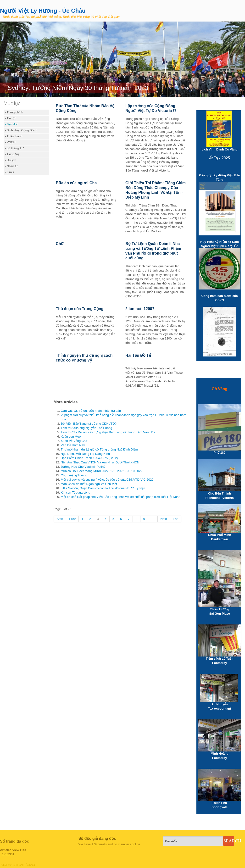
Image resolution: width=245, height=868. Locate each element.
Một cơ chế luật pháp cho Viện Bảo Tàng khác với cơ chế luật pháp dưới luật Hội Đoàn (121, 497)
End (175, 519)
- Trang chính (14, 112)
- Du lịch (11, 160)
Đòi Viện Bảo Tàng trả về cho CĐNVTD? (89, 424)
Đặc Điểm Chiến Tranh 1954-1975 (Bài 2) (89, 458)
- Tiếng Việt (13, 154)
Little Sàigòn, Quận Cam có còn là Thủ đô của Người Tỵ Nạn (103, 488)
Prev (72, 519)
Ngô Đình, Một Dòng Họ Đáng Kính (85, 454)
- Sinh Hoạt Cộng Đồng (21, 130)
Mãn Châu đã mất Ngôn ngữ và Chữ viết (89, 484)
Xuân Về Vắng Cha (74, 441)
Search (229, 841)
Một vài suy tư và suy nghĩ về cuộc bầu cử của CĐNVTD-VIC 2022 (107, 480)
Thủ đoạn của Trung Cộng (80, 309)
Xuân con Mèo (71, 437)
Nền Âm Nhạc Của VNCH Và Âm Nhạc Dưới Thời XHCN (100, 462)
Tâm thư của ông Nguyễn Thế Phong (86, 428)
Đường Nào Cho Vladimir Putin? (83, 467)
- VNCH (10, 142)
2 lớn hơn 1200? (140, 309)
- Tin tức (11, 118)
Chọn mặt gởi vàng (74, 475)
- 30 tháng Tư (14, 148)
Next (164, 519)
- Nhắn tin (11, 166)
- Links (9, 172)
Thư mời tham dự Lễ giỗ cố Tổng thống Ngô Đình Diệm (99, 449)
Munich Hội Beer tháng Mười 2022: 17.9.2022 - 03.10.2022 (102, 471)
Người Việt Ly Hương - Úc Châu (43, 11)
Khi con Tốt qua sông (75, 492)
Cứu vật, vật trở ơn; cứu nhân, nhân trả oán (91, 411)
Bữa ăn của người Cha (76, 183)
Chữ (60, 244)
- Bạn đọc (11, 124)
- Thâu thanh (14, 136)
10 (153, 519)
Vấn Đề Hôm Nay (73, 445)
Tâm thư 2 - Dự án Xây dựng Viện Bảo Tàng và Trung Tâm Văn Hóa (108, 432)
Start (60, 519)
